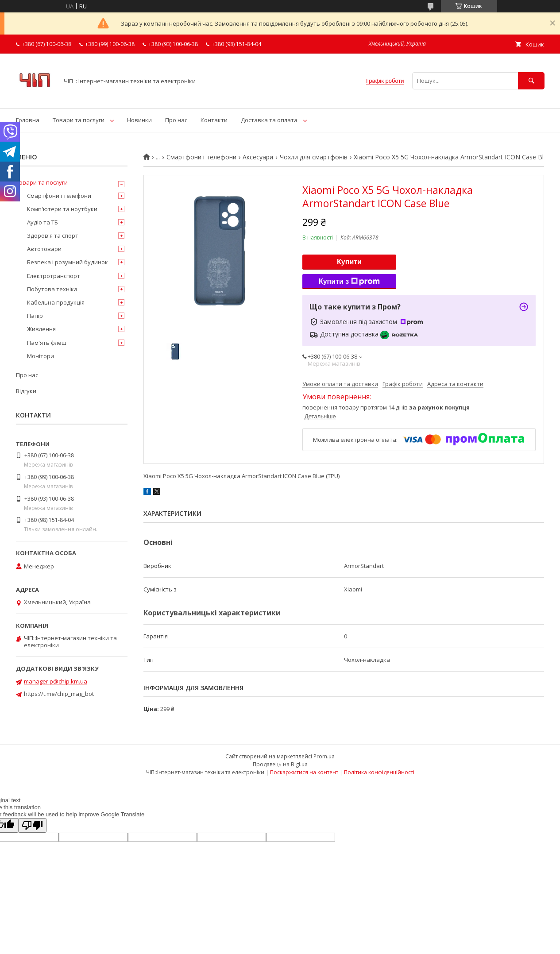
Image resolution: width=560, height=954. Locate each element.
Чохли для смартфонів (314, 157)
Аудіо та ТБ (42, 222)
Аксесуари (258, 157)
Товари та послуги (79, 120)
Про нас (176, 120)
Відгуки (26, 391)
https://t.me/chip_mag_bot (59, 694)
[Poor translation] (32, 825)
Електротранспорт (54, 276)
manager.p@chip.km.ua (56, 681)
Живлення (41, 329)
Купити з (349, 282)
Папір (35, 316)
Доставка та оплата (269, 120)
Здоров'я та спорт (53, 236)
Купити (349, 262)
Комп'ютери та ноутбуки (62, 209)
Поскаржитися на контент (304, 772)
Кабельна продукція (56, 302)
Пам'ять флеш (47, 343)
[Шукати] (531, 81)
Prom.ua (324, 756)
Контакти (214, 120)
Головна (28, 120)
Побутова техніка (52, 289)
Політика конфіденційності (379, 772)
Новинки (139, 120)
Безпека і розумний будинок (68, 262)
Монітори (41, 356)
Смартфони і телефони (201, 157)
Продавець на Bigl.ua (280, 764)
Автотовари (44, 249)
